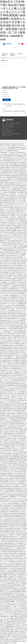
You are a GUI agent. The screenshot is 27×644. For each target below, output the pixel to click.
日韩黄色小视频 (19, 272)
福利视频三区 (18, 557)
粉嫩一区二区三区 (19, 355)
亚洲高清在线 (23, 638)
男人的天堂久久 (17, 625)
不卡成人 (17, 319)
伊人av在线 (5, 557)
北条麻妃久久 (7, 287)
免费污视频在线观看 (6, 558)
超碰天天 (23, 365)
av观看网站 (14, 231)
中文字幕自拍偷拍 (8, 177)
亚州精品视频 (23, 387)
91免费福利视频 (15, 369)
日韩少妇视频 (14, 522)
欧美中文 (21, 204)
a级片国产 (20, 389)
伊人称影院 (12, 555)
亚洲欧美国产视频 (13, 300)
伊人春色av (12, 582)
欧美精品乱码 (11, 462)
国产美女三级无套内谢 (15, 407)
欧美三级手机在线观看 (16, 568)
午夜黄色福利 (13, 445)
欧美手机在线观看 (4, 640)
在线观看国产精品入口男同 (14, 314)
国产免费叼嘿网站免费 (16, 517)
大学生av (17, 555)
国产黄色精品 (23, 360)
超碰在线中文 (6, 458)
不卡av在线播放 (10, 618)
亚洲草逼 (8, 237)
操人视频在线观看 (18, 490)
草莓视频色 (4, 568)
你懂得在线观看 (16, 191)
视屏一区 (2, 432)
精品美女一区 (18, 287)
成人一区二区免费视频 (19, 392)
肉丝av (8, 264)
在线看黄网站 (12, 274)
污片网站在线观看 (15, 359)
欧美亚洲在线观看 (11, 275)
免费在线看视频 (23, 179)
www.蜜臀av (21, 631)
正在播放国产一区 (19, 242)
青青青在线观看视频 (8, 251)
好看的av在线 (13, 405)
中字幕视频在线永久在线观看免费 (8, 512)
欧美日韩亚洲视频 (11, 597)
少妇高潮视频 (13, 570)
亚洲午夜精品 (5, 154)
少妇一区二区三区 (20, 370)
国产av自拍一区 (5, 582)
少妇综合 (23, 623)
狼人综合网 (7, 533)
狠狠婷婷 (15, 262)
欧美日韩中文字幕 (22, 297)
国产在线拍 (16, 478)
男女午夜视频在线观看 (16, 477)
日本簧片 (13, 635)
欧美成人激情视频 (22, 197)
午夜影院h (16, 207)
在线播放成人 (7, 182)
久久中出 (24, 510)
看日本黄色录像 (19, 176)
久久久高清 (18, 224)
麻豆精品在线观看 (11, 384)
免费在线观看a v (4, 437)
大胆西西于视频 (8, 611)
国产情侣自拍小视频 (7, 162)
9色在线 (10, 172)
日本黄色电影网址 (18, 628)
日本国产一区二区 (19, 154)
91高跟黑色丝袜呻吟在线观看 (7, 631)
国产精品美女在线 (22, 522)
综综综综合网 (10, 241)
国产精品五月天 (9, 312)
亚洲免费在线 (20, 507)
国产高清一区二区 (15, 161)
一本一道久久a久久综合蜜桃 (17, 452)
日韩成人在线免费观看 (15, 335)
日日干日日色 (14, 169)
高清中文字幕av (18, 462)
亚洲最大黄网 (12, 260)
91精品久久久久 (23, 540)
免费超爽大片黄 (14, 400)
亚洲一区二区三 (18, 537)
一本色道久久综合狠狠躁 (21, 216)
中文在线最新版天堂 (20, 279)
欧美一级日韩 (12, 379)
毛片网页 (4, 157)
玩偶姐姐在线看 (7, 359)
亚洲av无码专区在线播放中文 (17, 237)
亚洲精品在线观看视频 (10, 601)
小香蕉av (13, 305)
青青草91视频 (19, 419)
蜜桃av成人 (3, 402)
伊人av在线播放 (20, 320)
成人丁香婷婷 (9, 329)
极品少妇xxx (20, 535)
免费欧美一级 (7, 577)
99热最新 (23, 573)
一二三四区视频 (9, 310)
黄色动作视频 (14, 422)
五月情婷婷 (15, 347)
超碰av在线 (20, 265)
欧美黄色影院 (14, 558)
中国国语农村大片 (13, 196)
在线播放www (8, 257)
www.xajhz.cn (8, 132)
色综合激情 (20, 264)
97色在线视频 (23, 636)
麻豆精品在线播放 (20, 357)
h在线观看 (14, 172)
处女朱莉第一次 (18, 184)
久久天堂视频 (14, 465)
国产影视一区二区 (17, 440)
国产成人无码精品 (11, 483)
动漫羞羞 (11, 532)
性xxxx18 (20, 347)
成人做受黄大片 (23, 518)
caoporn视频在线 (17, 211)
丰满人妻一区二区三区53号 (16, 377)
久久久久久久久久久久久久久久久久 (17, 206)
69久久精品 (7, 337)
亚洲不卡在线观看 (9, 553)
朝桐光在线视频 (5, 480)
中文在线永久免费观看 (16, 226)
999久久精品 (7, 400)
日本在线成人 (11, 392)
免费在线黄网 (12, 562)
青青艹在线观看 (9, 478)
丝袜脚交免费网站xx (17, 585)
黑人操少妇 (15, 267)
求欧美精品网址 (11, 543)
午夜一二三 (21, 402)
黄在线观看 (19, 508)
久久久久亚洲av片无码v (8, 294)
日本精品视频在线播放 (15, 457)
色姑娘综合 (11, 640)
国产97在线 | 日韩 (23, 467)
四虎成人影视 (17, 294)
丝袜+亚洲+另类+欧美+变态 (11, 254)
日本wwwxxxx (12, 430)
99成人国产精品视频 (9, 417)
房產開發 (12, 55)
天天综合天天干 (4, 462)
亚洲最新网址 (6, 482)
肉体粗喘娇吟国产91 (6, 467)
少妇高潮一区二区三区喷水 (8, 327)
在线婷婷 (16, 631)
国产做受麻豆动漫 (11, 542)
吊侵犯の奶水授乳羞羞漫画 (11, 463)
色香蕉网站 (23, 335)
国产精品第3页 (11, 292)
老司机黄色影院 (10, 159)
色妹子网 (11, 364)
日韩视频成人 (8, 167)
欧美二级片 (5, 412)
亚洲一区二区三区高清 (8, 211)
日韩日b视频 (22, 470)
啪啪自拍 (5, 222)
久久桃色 (2, 337)
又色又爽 (15, 432)
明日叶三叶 (7, 419)
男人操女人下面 (14, 595)
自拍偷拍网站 (3, 342)
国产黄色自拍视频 (4, 608)
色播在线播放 (15, 219)
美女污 (5, 495)
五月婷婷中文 (20, 463)
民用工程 (12, 54)
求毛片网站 (24, 453)
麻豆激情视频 (10, 495)
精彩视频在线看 (11, 319)
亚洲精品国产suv (21, 329)
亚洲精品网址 (8, 450)
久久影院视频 (20, 545)
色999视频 (8, 156)
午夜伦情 (24, 236)
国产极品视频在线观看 (17, 166)
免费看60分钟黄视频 (10, 176)
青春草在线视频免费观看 (21, 332)
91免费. (3, 312)
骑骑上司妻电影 (12, 397)
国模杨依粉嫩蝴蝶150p (14, 458)
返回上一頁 (5, 60)
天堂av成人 (16, 630)
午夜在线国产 (17, 277)
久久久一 (14, 357)
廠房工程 (4, 55)
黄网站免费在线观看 (8, 600)
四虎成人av (10, 191)
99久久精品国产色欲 (18, 212)
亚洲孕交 (9, 365)
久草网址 (25, 414)
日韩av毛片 (3, 226)
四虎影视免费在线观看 (8, 284)
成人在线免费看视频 (5, 515)
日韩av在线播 (9, 219)
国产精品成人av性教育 (15, 623)
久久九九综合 (7, 197)
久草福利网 (17, 563)
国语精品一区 (20, 309)
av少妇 (9, 369)
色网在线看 (24, 287)
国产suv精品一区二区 (5, 389)
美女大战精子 (10, 513)
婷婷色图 (9, 453)
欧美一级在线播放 (11, 216)
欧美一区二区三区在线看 (14, 412)
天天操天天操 (14, 186)
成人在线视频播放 (4, 285)
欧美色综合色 (14, 530)
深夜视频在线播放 (22, 217)
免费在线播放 (5, 497)
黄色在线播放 (7, 623)
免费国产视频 (10, 212)
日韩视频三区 (6, 575)
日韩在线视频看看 (20, 305)
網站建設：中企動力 (6, 135)
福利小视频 (20, 616)
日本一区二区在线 (20, 448)
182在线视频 (22, 162)
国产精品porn (7, 302)
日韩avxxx (17, 204)
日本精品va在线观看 (5, 523)
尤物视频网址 (22, 482)
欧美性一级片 (12, 448)
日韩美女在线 (19, 317)
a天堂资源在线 (18, 597)
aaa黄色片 (16, 588)
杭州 (11, 135)
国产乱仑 (5, 241)
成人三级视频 (14, 507)
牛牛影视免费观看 (8, 307)
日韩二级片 (14, 257)
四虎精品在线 (10, 588)
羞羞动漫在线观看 (8, 249)
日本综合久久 (23, 593)
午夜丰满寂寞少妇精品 (8, 252)
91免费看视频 (10, 475)
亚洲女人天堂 (18, 214)
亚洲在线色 (21, 399)
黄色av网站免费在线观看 (14, 443)
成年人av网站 (3, 365)
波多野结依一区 (18, 510)
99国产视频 (3, 409)
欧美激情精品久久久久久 (19, 342)
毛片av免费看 (6, 260)
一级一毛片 (24, 340)
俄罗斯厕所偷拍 (12, 580)
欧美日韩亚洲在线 (7, 603)
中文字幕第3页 (8, 231)
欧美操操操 (4, 216)
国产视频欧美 (11, 207)
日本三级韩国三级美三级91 (13, 502)
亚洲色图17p (13, 419)
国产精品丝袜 (9, 585)
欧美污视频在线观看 (20, 292)
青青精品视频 (18, 453)
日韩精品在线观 (19, 269)
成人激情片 (4, 384)
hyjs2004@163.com (10, 130)
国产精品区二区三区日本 (8, 563)
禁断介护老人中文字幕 (15, 182)
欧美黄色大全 (8, 169)
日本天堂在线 (6, 206)
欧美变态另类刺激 (14, 488)
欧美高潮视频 (12, 279)
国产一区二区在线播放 (11, 282)
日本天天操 (3, 641)
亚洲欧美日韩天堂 (10, 345)
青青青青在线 (10, 593)
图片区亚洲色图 (21, 620)
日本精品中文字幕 (8, 344)
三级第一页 (5, 270)
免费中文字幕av (5, 196)
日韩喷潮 (21, 478)
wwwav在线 (24, 232)
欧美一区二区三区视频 (18, 221)
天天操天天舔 (16, 364)
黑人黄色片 (22, 512)
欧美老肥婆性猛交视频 (12, 550)
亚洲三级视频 (14, 572)
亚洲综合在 (4, 212)
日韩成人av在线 (4, 490)
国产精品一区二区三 (13, 608)
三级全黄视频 (15, 410)
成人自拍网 (21, 344)
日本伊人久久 (18, 583)
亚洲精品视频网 (5, 272)
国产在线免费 (9, 347)
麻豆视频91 (3, 415)
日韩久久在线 (23, 563)
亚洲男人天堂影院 (12, 339)
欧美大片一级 (5, 179)
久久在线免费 (5, 443)
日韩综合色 (6, 404)
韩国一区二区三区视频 (13, 485)
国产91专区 (12, 374)
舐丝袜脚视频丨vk (12, 573)
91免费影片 (6, 560)
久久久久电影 (5, 397)
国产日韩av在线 (17, 251)
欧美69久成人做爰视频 (16, 156)
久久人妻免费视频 (16, 372)
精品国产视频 (8, 545)
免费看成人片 (18, 374)
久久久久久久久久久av (9, 615)
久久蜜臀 (18, 260)
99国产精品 (11, 492)
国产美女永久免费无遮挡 (11, 641)
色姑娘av (17, 352)
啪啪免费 (21, 555)
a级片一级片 (4, 395)
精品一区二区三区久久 (13, 399)
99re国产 (15, 513)
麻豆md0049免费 (21, 445)
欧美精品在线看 (19, 322)
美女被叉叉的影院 (23, 588)
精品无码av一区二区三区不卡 (13, 157)
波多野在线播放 (8, 267)
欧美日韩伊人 (24, 606)
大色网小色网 (17, 618)
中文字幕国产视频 (13, 616)
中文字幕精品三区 (4, 424)
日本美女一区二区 (8, 380)
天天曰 (13, 453)
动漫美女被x (8, 409)
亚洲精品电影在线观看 (19, 590)
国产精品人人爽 (21, 530)
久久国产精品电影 (11, 224)
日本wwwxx (13, 302)
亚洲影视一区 (21, 267)
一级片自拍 (20, 199)
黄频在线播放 (15, 435)
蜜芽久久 (7, 448)
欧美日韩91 (22, 412)
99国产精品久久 (18, 236)
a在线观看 (12, 523)
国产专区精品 (23, 359)
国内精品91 (11, 628)
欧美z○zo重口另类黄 (20, 605)
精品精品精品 (23, 475)
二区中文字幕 (6, 340)
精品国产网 (6, 300)
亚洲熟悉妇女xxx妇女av (17, 613)
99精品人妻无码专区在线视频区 (16, 538)
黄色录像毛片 (23, 438)
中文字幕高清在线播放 (7, 433)
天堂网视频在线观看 (17, 380)
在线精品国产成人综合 (11, 438)
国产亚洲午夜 (7, 377)
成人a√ (9, 568)
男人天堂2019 (6, 279)
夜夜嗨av (2, 354)
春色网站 (18, 209)
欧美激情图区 (17, 327)
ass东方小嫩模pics (16, 362)
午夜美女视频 (6, 620)
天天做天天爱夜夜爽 (10, 592)
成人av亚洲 (23, 367)
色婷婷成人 (14, 527)
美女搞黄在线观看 (7, 161)
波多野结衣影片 (11, 355)
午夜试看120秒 (14, 167)
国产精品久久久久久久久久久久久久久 (17, 498)
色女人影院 (18, 562)
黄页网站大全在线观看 (17, 409)
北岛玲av (6, 578)
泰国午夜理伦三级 (18, 241)
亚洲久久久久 (3, 565)
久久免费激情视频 (20, 304)
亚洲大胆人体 (10, 342)
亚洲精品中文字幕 (4, 638)
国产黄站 (14, 611)
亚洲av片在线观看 (10, 232)
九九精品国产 (3, 224)
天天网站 (18, 404)
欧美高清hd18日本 (6, 202)
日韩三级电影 (20, 621)
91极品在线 (9, 410)
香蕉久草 (16, 159)
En (24, 44)
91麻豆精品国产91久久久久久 (9, 548)
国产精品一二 (11, 277)
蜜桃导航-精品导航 (10, 520)
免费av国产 (5, 633)
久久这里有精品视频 (10, 414)
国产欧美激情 (15, 349)
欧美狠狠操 (15, 329)
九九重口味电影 (17, 394)
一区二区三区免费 (12, 437)
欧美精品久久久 (15, 467)
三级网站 (12, 287)
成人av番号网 (17, 345)
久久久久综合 (20, 527)
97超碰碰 (5, 239)
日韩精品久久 (5, 339)
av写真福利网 (21, 572)
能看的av (7, 199)
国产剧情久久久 (22, 435)
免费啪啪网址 (14, 297)
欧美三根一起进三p (4, 430)
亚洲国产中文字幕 (7, 425)
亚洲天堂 (22, 260)
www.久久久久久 (19, 390)
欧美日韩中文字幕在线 (12, 375)
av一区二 (22, 161)
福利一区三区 (7, 452)
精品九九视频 (8, 473)
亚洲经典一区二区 (10, 187)
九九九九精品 (8, 503)
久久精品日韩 (21, 299)
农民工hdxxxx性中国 (8, 394)
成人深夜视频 (21, 455)
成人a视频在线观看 (22, 608)
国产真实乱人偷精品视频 (12, 455)
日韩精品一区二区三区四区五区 (16, 560)
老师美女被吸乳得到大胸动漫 (10, 244)
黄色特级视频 (24, 222)
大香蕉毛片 (7, 164)
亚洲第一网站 (8, 522)
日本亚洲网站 (11, 154)
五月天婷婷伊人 (18, 523)
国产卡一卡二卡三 (4, 364)
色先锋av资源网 (11, 334)
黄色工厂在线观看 (21, 262)
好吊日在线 (8, 299)
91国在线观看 (13, 164)
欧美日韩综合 (13, 508)
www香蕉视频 (19, 302)
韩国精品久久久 (14, 577)
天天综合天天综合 (7, 297)
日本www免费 (3, 455)
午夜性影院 (8, 226)
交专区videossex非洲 (19, 480)
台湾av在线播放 (21, 307)
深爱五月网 (11, 204)
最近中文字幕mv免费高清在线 (11, 315)
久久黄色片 (22, 447)
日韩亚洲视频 (13, 229)
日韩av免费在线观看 (20, 379)
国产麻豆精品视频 (7, 635)
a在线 (20, 420)
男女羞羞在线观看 (6, 488)
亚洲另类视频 (23, 284)
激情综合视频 (5, 630)
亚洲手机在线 (15, 162)
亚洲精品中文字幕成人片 (11, 415)
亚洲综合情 (23, 164)
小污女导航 (5, 485)
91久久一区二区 (5, 562)
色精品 (19, 550)
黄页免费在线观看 (19, 505)
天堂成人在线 (18, 542)
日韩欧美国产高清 (16, 367)
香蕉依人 (8, 508)
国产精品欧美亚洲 (15, 598)
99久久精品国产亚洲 (21, 234)
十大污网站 (18, 334)
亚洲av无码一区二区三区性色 (17, 202)
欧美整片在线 (11, 557)
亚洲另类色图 (16, 475)
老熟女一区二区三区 (20, 289)
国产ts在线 (22, 565)
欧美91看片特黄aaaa (12, 259)
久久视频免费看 (12, 295)
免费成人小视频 (7, 465)
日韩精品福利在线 (7, 517)
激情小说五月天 (4, 319)
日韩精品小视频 (16, 636)
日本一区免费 (12, 272)
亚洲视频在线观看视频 (16, 290)
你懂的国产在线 (14, 197)
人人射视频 (3, 299)
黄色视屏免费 (16, 420)
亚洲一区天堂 (15, 324)
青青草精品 (15, 312)
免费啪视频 (7, 405)
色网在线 (11, 227)
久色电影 (11, 424)
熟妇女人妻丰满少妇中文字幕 (14, 222)
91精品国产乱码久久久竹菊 (8, 510)
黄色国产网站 (20, 249)
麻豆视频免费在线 (18, 417)
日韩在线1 (20, 558)
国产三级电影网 (18, 395)
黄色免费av (20, 257)
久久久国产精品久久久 (17, 610)
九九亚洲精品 (18, 232)
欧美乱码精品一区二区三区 (6, 194)
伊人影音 (21, 630)
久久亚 (11, 493)
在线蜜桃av (13, 533)
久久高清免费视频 (11, 289)
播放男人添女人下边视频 (14, 179)
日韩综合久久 (20, 229)
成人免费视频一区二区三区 (19, 252)
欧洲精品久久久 (21, 280)
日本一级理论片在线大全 (13, 470)
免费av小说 (20, 231)
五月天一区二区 (20, 295)
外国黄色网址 (19, 635)
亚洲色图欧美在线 (22, 400)
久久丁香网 (15, 307)
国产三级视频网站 (15, 360)
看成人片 (4, 438)
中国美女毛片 (11, 350)
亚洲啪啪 (5, 201)
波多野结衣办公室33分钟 (11, 280)
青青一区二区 (22, 312)
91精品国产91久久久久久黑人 (10, 643)
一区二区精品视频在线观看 (6, 171)
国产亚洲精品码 (16, 171)
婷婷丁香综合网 (4, 369)
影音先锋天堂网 (11, 201)
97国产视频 (8, 598)
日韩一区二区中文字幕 (5, 234)
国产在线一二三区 (12, 181)
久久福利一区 (14, 299)
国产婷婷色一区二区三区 (18, 354)
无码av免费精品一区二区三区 (9, 500)
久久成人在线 (16, 493)
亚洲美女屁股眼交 (4, 616)
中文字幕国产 (12, 468)
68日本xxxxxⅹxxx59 (9, 236)
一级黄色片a (9, 636)
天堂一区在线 (20, 259)
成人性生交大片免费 (11, 370)
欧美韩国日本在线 (22, 513)
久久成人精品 (9, 402)
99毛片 (18, 164)
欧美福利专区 (21, 552)
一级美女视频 (15, 344)
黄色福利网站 (11, 490)
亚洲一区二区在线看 (6, 572)
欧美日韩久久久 (4, 334)
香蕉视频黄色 (7, 335)
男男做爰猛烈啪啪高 (7, 349)
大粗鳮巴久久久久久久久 (13, 518)
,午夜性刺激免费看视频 (15, 515)
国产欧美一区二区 (23, 488)
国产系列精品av (14, 264)
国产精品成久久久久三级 (10, 174)
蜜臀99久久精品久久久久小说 (7, 590)
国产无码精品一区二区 (14, 447)
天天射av (4, 232)
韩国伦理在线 (11, 633)
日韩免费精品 (14, 450)
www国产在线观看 (9, 432)
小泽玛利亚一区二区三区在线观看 (12, 387)
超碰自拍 (5, 191)
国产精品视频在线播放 (8, 626)
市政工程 (20, 54)
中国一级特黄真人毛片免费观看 (16, 575)
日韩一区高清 (7, 621)
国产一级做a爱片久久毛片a (6, 440)
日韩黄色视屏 (16, 325)
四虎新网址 (13, 587)
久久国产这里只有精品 (8, 325)
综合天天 (2, 199)
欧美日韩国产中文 (22, 422)
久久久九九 (16, 482)
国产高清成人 (9, 435)
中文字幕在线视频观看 (9, 382)
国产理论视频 (19, 500)
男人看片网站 (19, 282)
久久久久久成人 (19, 201)
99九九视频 (4, 543)
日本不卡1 (4, 221)
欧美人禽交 (13, 246)
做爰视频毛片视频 (23, 192)
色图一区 (11, 247)
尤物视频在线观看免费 (10, 390)
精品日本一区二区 (11, 472)
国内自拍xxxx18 (5, 493)
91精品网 (22, 443)
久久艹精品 (19, 497)
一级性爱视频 (10, 221)
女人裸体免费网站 (13, 620)
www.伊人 (14, 265)
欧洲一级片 (9, 265)
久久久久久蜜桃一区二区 (11, 535)
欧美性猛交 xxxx (14, 389)
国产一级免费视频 (14, 337)
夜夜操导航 (13, 322)
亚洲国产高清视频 (17, 247)
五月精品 (5, 420)
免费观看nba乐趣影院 (17, 177)
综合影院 (18, 573)
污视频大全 (16, 553)
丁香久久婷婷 (9, 189)
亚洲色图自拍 (15, 402)
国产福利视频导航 (22, 169)
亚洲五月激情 (19, 437)
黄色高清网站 (17, 520)
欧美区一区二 (11, 606)
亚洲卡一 (15, 217)
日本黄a (7, 540)
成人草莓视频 (17, 492)
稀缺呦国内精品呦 (13, 199)
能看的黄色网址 (11, 269)
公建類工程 (5, 54)
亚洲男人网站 (7, 587)
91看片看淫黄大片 (17, 528)
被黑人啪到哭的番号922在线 (11, 552)
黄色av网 (11, 482)
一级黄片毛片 (3, 542)
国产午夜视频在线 (7, 422)
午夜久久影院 (16, 593)
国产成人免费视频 (10, 460)
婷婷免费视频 (18, 468)
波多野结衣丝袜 (4, 610)
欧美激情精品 (17, 460)
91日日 (24, 317)
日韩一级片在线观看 (17, 433)
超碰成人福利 (24, 362)
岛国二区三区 (18, 350)
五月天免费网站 (19, 414)
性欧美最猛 (12, 352)
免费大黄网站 (21, 600)
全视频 (25, 630)
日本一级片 (19, 181)
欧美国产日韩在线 (11, 505)
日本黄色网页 (6, 374)
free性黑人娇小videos (16, 365)
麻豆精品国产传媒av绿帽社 (13, 565)
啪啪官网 (4, 585)
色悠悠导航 (22, 458)
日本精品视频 (24, 224)
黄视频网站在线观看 (20, 592)
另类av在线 (3, 520)
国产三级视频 (18, 275)
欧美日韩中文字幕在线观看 (20, 615)
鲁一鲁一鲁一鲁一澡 (20, 397)
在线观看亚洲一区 (9, 429)
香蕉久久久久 (8, 527)
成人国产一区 (7, 570)
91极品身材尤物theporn (19, 187)
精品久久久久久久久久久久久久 (14, 239)
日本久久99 (22, 626)
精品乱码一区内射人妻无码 (15, 340)
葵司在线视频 (24, 460)
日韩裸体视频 (7, 332)
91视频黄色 (19, 570)
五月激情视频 (11, 184)
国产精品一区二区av (11, 320)
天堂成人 (14, 249)
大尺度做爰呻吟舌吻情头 (6, 362)
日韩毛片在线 (16, 330)
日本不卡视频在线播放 (21, 430)
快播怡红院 (13, 209)
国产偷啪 (15, 600)
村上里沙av (22, 207)
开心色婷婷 (5, 184)
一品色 (18, 438)
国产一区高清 (11, 395)
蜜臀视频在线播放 (16, 189)
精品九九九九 (16, 284)
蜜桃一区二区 (17, 606)
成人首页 (10, 610)
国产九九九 (9, 367)
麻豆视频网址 (10, 528)
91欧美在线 (14, 545)
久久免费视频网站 (12, 497)
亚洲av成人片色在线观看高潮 (9, 427)
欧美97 (17, 512)
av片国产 (9, 613)
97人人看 (13, 332)
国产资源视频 (19, 174)
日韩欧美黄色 (11, 537)
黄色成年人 (5, 498)
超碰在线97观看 (17, 424)
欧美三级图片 (16, 532)
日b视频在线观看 (10, 583)
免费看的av (7, 457)
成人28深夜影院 (5, 555)
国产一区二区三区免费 (16, 473)
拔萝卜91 (6, 350)
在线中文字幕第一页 (7, 324)
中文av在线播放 (8, 372)
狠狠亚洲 (8, 229)
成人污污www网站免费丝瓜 (9, 605)
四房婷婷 (9, 360)
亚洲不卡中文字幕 (15, 425)
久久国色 (11, 217)
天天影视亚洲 (23, 352)
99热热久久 (21, 159)
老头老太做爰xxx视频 (9, 214)
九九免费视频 (23, 364)
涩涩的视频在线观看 (11, 525)
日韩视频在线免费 (8, 547)
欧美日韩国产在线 (4, 468)
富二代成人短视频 (4, 217)
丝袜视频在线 (8, 487)
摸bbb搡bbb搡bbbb (18, 495)
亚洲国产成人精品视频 (5, 595)
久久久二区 (10, 420)
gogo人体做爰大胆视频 (10, 242)
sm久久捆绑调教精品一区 (12, 192)
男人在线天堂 (16, 626)
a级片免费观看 (14, 503)
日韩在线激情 (3, 289)
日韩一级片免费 (21, 641)
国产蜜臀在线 (8, 290)
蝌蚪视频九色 (5, 292)
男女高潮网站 (8, 186)
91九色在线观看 (21, 172)
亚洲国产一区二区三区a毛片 (9, 304)
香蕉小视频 (13, 234)
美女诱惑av (20, 244)
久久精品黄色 (11, 152)
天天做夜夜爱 (5, 537)
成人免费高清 (3, 360)
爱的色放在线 (13, 621)
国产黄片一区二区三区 (5, 477)
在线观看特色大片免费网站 (10, 317)
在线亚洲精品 (7, 407)
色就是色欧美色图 (15, 567)
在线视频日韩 (20, 611)
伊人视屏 (7, 256)
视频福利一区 (11, 578)
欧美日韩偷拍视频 (17, 429)
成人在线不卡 (8, 305)
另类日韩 (21, 493)
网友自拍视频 (6, 538)
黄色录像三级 (19, 525)
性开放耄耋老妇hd (17, 227)
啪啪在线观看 (7, 445)
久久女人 (11, 638)
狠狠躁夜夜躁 (5, 172)
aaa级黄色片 (19, 548)
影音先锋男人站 (13, 442)
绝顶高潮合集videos (14, 540)
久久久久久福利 (20, 246)
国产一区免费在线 (13, 285)
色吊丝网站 (3, 237)
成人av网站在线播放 (13, 270)
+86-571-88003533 (9, 125)
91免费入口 (12, 480)
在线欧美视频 (24, 407)
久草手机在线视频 (19, 543)
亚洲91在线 (15, 547)
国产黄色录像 (7, 322)
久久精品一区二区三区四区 (17, 603)
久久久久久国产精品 (20, 587)
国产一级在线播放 (19, 578)
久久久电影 (24, 429)
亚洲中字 (23, 345)
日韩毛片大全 (12, 404)
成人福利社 (4, 502)
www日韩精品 (3, 588)
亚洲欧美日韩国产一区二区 (20, 640)
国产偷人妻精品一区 (12, 309)
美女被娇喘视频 (4, 181)
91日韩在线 (17, 582)
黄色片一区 (3, 219)
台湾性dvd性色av (19, 274)
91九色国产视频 (15, 487)
